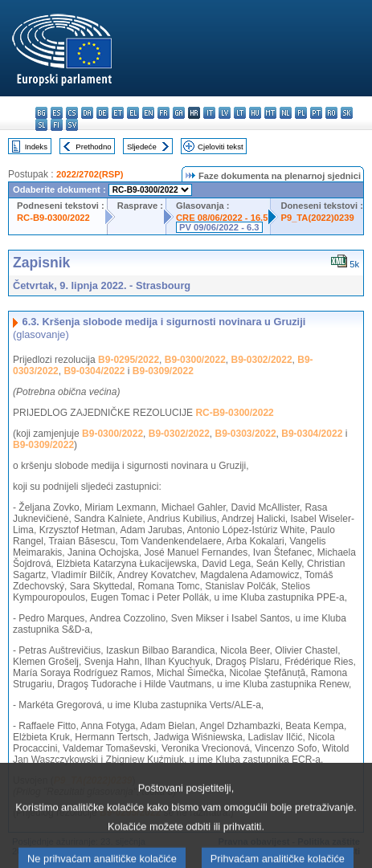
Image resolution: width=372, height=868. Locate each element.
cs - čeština (72, 113)
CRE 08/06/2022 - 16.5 (222, 218)
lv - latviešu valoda (225, 113)
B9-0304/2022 (94, 371)
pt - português (316, 113)
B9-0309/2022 (163, 371)
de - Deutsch (102, 113)
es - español (57, 113)
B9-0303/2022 (246, 434)
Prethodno (93, 147)
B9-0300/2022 (195, 360)
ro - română (331, 113)
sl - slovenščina (41, 125)
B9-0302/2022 (262, 360)
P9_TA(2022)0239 (317, 218)
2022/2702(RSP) (90, 174)
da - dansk (87, 113)
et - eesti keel (118, 113)
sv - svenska (72, 125)
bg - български (41, 113)
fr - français (164, 113)
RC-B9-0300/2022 (53, 218)
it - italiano (209, 113)
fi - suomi (57, 125)
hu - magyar (255, 113)
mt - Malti (270, 113)
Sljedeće (142, 147)
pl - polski (301, 113)
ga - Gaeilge (179, 113)
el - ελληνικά (133, 113)
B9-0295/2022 (129, 360)
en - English (148, 113)
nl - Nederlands (286, 113)
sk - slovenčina (347, 113)
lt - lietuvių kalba (240, 113)
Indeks (36, 147)
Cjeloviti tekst (221, 147)
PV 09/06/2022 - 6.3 (219, 227)
